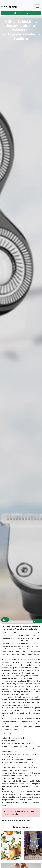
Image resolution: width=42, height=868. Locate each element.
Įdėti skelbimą (21, 13)
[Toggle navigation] (38, 7)
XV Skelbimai (9, 7)
